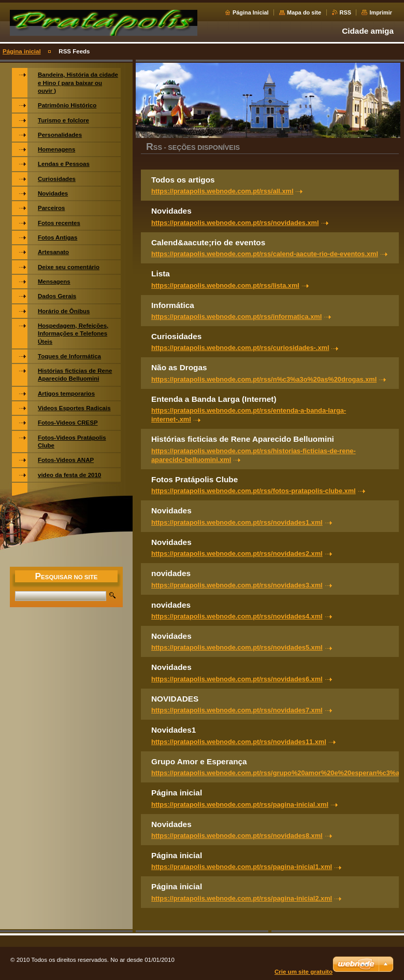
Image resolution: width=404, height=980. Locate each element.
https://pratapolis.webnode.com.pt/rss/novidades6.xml (237, 679)
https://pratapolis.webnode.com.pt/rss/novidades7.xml (237, 710)
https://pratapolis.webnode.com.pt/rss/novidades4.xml (237, 616)
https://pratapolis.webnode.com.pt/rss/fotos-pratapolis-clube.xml (254, 491)
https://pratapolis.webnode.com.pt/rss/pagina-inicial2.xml (242, 898)
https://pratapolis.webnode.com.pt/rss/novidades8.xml (237, 836)
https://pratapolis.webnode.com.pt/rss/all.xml (222, 191)
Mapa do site (304, 12)
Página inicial (22, 51)
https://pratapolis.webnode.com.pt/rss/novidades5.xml (237, 647)
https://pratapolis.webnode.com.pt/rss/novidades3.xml (237, 585)
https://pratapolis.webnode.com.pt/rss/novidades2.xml (237, 554)
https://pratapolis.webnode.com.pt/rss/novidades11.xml (239, 742)
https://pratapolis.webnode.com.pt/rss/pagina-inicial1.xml (242, 867)
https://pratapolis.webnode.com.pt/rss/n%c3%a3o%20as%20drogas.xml (264, 379)
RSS (345, 12)
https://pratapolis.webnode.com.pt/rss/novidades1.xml (237, 522)
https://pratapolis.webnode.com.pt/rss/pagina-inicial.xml (240, 804)
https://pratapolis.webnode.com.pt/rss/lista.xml (225, 285)
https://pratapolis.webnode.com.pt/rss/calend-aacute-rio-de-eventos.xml (265, 254)
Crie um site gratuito (304, 972)
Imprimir (381, 12)
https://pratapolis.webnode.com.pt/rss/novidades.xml (235, 223)
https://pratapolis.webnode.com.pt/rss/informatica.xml (236, 317)
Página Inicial (251, 12)
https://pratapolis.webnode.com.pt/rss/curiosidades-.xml (240, 348)
